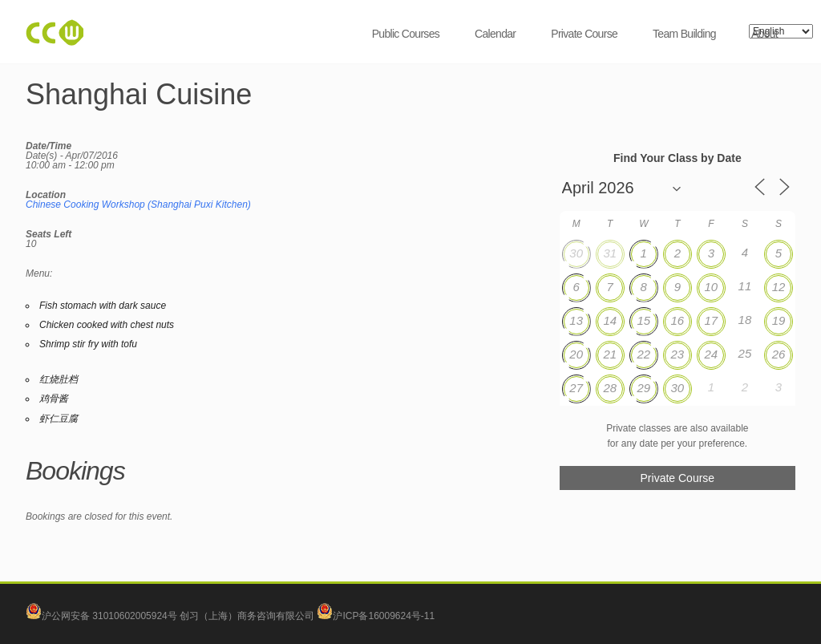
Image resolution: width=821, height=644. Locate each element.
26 (779, 354)
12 (779, 287)
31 (610, 253)
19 (779, 320)
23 (677, 354)
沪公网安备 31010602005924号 (109, 616)
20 (576, 354)
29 (643, 388)
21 (610, 354)
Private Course (584, 34)
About (764, 34)
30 (576, 253)
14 (610, 320)
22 (643, 354)
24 (712, 354)
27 (576, 388)
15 (643, 320)
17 (712, 320)
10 (712, 287)
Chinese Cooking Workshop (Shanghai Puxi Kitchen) (138, 205)
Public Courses (406, 34)
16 (677, 320)
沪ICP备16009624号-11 (376, 616)
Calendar (495, 34)
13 (576, 320)
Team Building (684, 34)
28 (610, 388)
